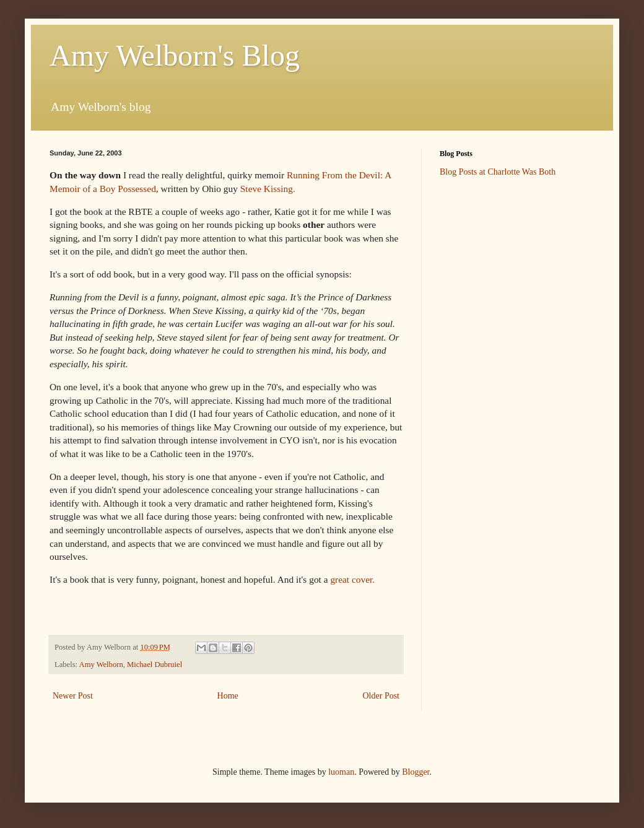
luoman (341, 772)
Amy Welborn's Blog (175, 55)
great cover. (352, 579)
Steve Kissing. (268, 189)
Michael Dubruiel (154, 665)
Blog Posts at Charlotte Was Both (498, 172)
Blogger (416, 772)
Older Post (381, 696)
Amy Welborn (101, 665)
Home (228, 696)
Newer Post (73, 696)
